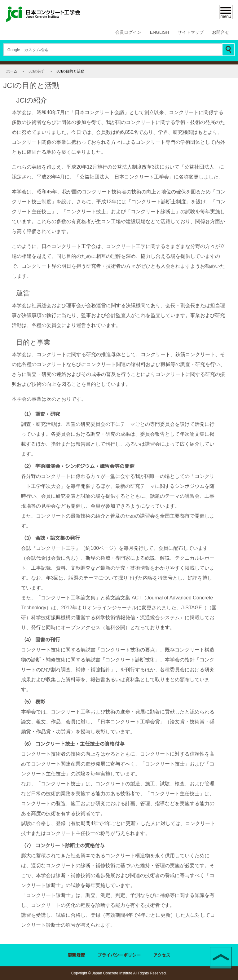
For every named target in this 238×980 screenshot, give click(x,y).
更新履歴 (77, 956)
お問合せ (221, 33)
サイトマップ (191, 33)
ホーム (12, 71)
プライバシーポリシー (119, 956)
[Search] (113, 50)
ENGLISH (160, 33)
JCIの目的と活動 (70, 71)
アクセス (162, 956)
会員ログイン (130, 33)
